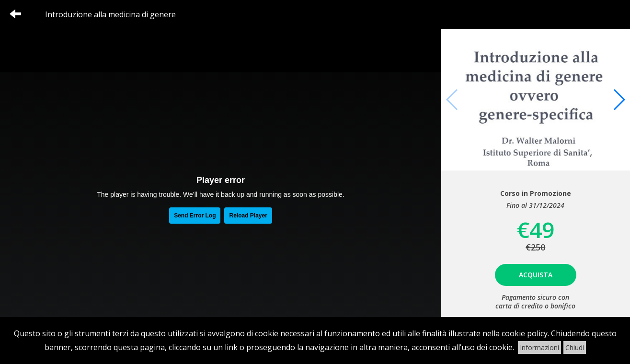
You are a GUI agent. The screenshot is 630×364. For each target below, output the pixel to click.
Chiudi (575, 347)
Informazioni (539, 347)
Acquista (536, 275)
